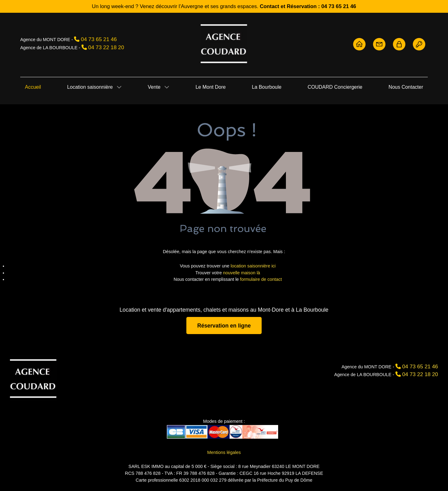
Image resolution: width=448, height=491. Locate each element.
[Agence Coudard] (33, 378)
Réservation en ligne (224, 325)
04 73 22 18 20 (106, 47)
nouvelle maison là (242, 273)
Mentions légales (224, 452)
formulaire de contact (261, 279)
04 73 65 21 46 (99, 39)
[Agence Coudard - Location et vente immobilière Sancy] (224, 43)
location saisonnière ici (253, 266)
